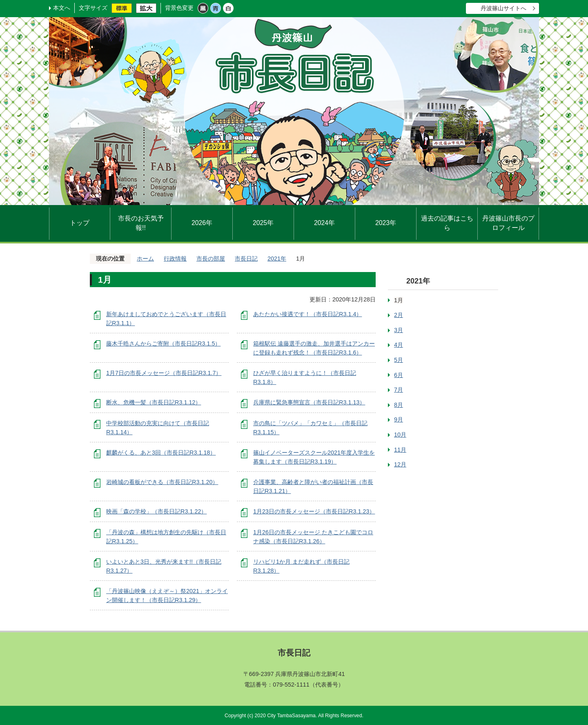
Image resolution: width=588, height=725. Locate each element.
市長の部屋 (211, 259)
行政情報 (175, 259)
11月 (400, 450)
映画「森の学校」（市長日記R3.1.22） (156, 511)
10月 (400, 435)
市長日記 (246, 259)
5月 (399, 360)
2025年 (263, 223)
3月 (399, 330)
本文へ (62, 8)
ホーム (145, 259)
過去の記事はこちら (447, 223)
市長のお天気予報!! (141, 223)
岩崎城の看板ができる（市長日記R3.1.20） (162, 482)
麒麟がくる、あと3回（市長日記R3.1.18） (161, 453)
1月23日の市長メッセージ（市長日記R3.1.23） (314, 511)
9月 (399, 419)
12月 (400, 464)
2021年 (277, 259)
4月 (399, 345)
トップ (80, 223)
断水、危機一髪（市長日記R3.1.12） (154, 402)
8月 (399, 405)
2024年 (324, 223)
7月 (399, 390)
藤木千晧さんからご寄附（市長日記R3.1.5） (163, 344)
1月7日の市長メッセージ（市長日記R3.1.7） (164, 373)
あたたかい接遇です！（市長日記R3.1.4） (307, 314)
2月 (399, 315)
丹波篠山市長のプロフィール (508, 223)
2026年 (202, 223)
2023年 (386, 223)
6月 (399, 375)
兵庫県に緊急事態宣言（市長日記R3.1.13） (309, 402)
